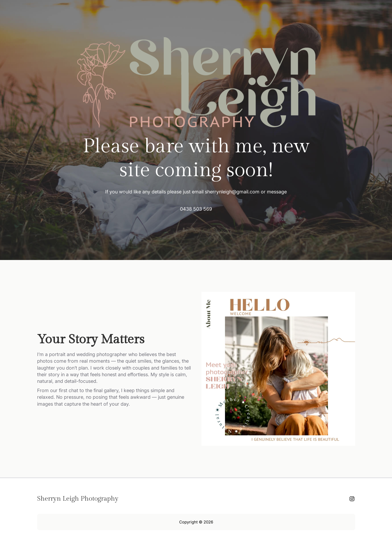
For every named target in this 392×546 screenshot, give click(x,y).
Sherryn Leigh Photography (78, 499)
